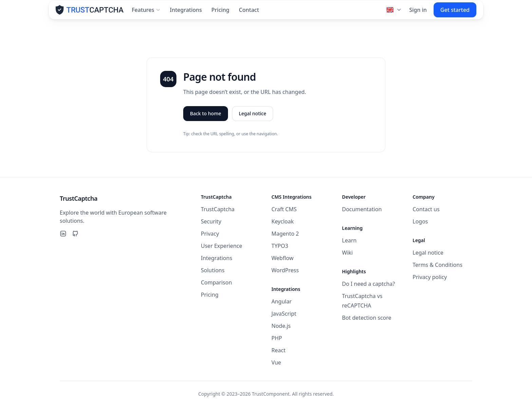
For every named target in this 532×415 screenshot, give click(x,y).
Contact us (426, 209)
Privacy (210, 234)
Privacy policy (430, 277)
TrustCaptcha (218, 209)
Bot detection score (367, 318)
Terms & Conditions (438, 265)
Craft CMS (284, 209)
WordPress (285, 270)
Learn (349, 240)
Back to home (206, 116)
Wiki (347, 253)
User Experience (222, 246)
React (278, 350)
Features (146, 13)
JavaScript (284, 314)
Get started (455, 13)
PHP (277, 338)
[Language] (394, 13)
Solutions (213, 270)
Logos (420, 221)
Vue (276, 362)
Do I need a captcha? (368, 284)
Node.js (281, 326)
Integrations (186, 13)
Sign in (418, 13)
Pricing (220, 13)
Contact (249, 13)
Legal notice (253, 116)
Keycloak (283, 221)
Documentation (362, 209)
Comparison (216, 282)
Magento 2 (285, 234)
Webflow (282, 258)
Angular (282, 301)
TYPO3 (280, 246)
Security (211, 221)
